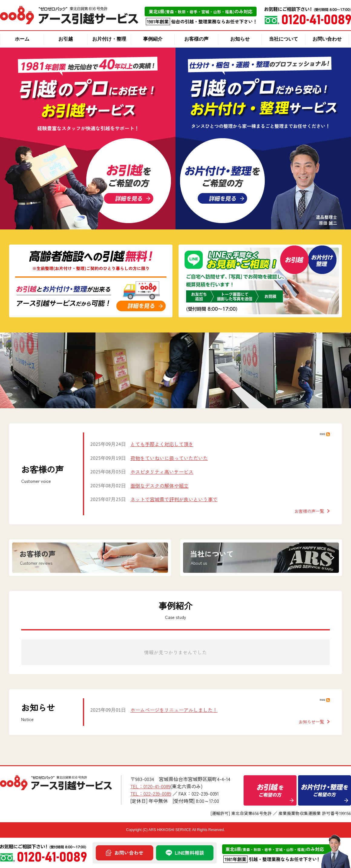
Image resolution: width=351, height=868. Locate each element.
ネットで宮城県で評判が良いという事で (174, 499)
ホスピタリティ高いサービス (162, 472)
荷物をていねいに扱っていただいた (169, 458)
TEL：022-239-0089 (151, 793)
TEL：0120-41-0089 (150, 786)
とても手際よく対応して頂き (162, 444)
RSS (325, 434)
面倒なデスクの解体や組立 (159, 486)
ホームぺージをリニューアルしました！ (174, 710)
